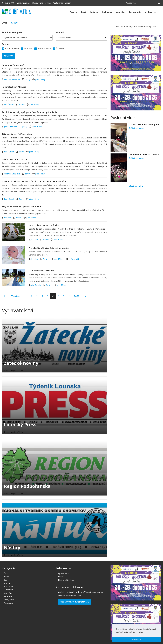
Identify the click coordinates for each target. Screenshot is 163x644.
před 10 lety (40, 79)
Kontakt (61, 577)
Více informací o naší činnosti (75, 602)
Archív (14, 23)
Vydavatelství (152, 12)
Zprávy (73, 12)
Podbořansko (58, 3)
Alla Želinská (9, 105)
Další (77, 296)
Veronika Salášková (12, 79)
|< (5, 296)
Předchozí (17, 296)
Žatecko (69, 3)
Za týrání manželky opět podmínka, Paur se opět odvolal (30, 112)
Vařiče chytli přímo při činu (15, 159)
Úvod (5, 23)
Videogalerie (9, 600)
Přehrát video (136, 128)
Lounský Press (20, 425)
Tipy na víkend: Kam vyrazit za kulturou (21, 207)
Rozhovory (107, 12)
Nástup (12, 548)
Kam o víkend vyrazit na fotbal (44, 225)
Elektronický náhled (66, 580)
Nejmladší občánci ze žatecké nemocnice (49, 248)
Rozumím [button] (137, 639)
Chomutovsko (38, 3)
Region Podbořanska (27, 486)
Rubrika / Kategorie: (12, 32)
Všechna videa (136, 186)
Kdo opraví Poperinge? (13, 65)
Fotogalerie (135, 12)
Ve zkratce (8, 596)
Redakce (8, 218)
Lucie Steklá (9, 152)
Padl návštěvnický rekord (42, 271)
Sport (83, 12)
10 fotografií (74, 259)
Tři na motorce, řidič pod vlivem (18, 134)
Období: (60, 32)
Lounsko (48, 3)
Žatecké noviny (21, 363)
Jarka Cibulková (11, 127)
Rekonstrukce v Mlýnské (14, 87)
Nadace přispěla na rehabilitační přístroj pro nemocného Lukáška (34, 181)
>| (86, 296)
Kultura (94, 12)
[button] (144, 633)
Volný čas (121, 12)
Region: (6, 44)
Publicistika (8, 590)
